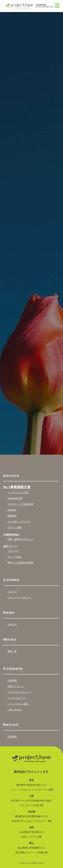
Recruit (11, 725)
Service (11, 476)
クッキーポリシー (17, 698)
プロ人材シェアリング (19, 522)
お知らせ (12, 624)
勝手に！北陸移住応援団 (20, 563)
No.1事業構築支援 (17, 487)
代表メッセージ (16, 686)
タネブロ (12, 592)
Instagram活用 (15, 498)
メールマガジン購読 (18, 704)
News (9, 613)
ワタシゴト (13, 551)
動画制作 (12, 516)
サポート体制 (14, 528)
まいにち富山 (14, 557)
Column (11, 580)
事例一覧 (12, 651)
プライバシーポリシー (19, 692)
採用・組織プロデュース (20, 539)
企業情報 (12, 680)
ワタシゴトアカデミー (19, 598)
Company (13, 669)
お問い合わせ (14, 710)
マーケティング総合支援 (20, 504)
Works (10, 639)
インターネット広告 (18, 492)
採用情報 (12, 737)
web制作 (12, 510)
